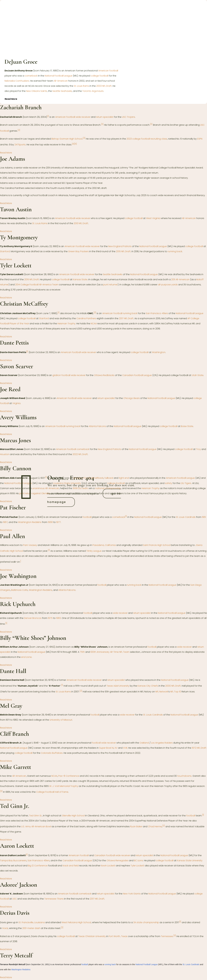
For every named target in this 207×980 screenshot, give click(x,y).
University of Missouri (61, 720)
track (5, 928)
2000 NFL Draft (173, 686)
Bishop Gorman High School (67, 139)
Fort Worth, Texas (118, 936)
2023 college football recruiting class (147, 139)
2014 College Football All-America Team (37, 285)
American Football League (180, 478)
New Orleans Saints (37, 91)
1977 (58, 522)
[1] (48, 116)
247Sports (20, 145)
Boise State (187, 426)
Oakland (144, 743)
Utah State (198, 375)
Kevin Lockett (108, 866)
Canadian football (105, 855)
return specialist (105, 117)
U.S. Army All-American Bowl (36, 827)
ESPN (200, 139)
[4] (73, 144)
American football (108, 71)
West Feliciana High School (76, 922)
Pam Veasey (30, 545)
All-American (61, 81)
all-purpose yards (168, 285)
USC (15, 899)
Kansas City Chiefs (148, 686)
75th (82, 652)
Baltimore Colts (20, 590)
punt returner (110, 285)
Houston (5, 454)
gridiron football (61, 375)
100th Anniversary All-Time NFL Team (110, 652)
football (87, 517)
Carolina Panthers (86, 318)
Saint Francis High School (157, 545)
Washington (159, 352)
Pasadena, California (104, 545)
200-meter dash (31, 928)
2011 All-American (180, 279)
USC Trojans (128, 117)
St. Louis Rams (81, 86)
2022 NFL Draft (80, 454)
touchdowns (184, 776)
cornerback (31, 76)
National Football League (58, 76)
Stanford (5, 251)
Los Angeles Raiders (162, 743)
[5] (76, 144)
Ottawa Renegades (117, 860)
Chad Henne (155, 827)
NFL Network (162, 692)
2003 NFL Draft (104, 86)
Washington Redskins (30, 522)
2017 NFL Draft (126, 318)
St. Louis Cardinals (186, 517)
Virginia (16, 403)
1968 (50, 522)
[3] (84, 138)
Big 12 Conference (38, 866)
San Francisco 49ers (157, 313)
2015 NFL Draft (123, 251)
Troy (198, 449)
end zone (26, 657)
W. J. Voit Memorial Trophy (64, 786)
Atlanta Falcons (97, 426)
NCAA (94, 324)
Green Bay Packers (78, 251)
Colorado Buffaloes (52, 753)
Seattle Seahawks (62, 91)
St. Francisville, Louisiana (32, 922)
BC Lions (138, 860)
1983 (58, 618)
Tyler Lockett (137, 866)
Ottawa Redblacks (104, 375)
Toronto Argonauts (93, 91)
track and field (71, 866)
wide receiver (83, 117)
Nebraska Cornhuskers (17, 81)
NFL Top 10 (176, 692)
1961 (204, 517)
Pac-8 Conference (69, 776)
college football (100, 76)
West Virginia (153, 218)
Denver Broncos (33, 618)
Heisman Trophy (66, 324)
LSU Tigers (186, 483)
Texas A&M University (118, 686)
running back (175, 251)
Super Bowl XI (106, 748)
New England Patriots (120, 246)
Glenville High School (73, 816)
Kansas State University (190, 860)
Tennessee (167, 936)
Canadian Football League (137, 375)
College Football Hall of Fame (52, 792)
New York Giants (132, 894)
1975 (50, 618)
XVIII (125, 748)
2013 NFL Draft (81, 223)
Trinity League (94, 551)
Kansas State (80, 279)
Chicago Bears (132, 398)
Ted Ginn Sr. (36, 816)
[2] (102, 124)
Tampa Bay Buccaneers (13, 860)
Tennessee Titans (54, 899)
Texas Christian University (92, 936)
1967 (5, 522)
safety (169, 483)
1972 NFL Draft (199, 748)
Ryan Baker (136, 827)
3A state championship (146, 922)
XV (116, 748)
